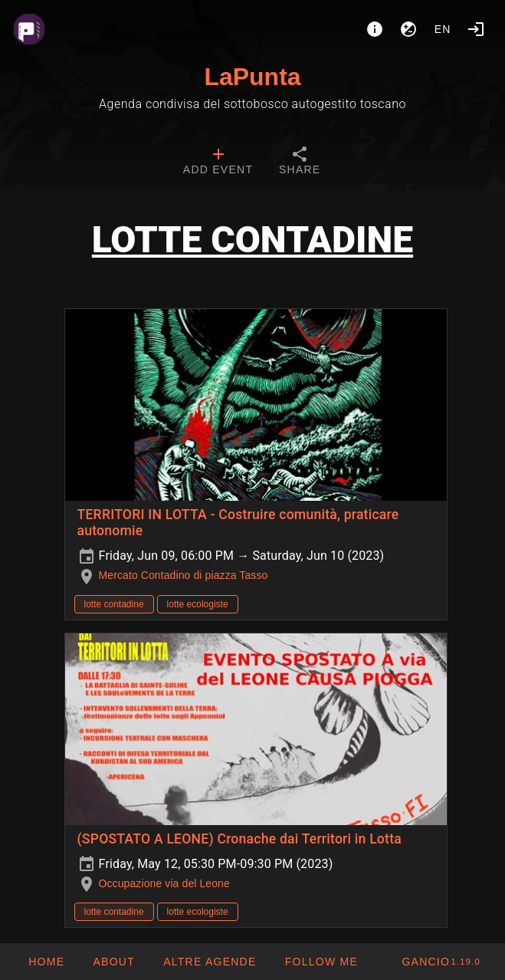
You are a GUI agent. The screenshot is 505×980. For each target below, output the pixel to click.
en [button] (443, 29)
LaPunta (252, 77)
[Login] (476, 29)
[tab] (218, 163)
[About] (375, 29)
